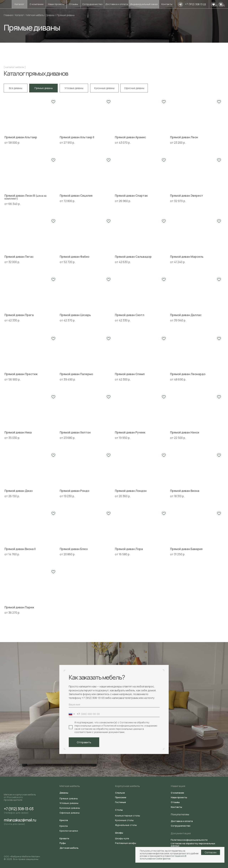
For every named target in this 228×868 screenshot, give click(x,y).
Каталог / (20, 15)
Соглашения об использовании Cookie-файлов (163, 857)
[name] (114, 705)
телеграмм (132, 698)
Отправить (84, 742)
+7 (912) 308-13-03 (93, 698)
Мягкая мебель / (36, 15)
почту (151, 698)
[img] (180, 4)
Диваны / (51, 15)
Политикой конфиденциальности (123, 726)
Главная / (9, 15)
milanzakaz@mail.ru (20, 820)
